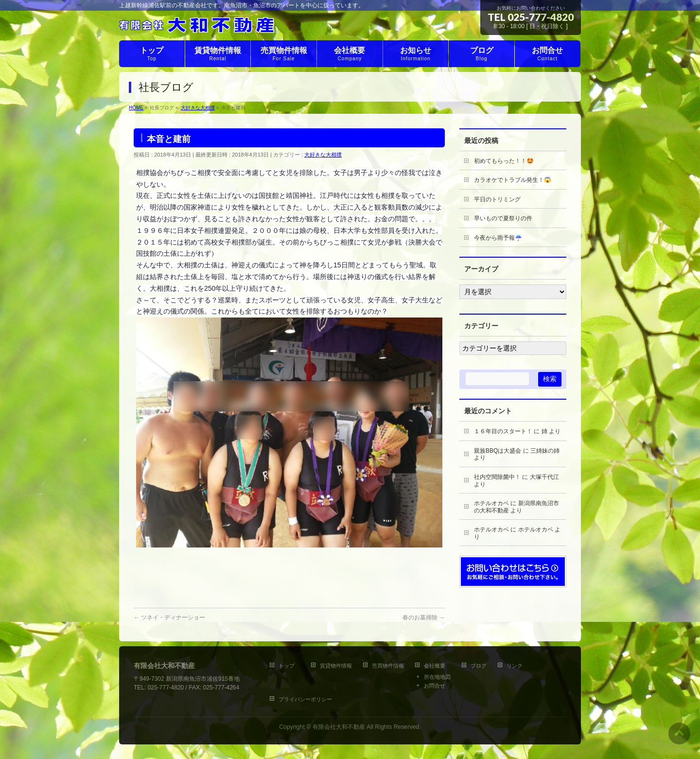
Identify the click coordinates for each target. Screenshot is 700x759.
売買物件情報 (388, 666)
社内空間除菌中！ (497, 477)
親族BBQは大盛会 (498, 451)
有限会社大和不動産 (339, 727)
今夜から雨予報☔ (498, 238)
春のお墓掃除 (424, 618)
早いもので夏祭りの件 (503, 218)
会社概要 (435, 666)
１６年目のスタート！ (503, 431)
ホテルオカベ (491, 503)
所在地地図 (437, 677)
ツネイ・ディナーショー (169, 618)
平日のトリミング (497, 199)
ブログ (479, 666)
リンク (515, 666)
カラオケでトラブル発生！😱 (513, 180)
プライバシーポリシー (305, 699)
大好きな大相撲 (323, 155)
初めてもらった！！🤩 (504, 161)
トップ (289, 666)
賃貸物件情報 (336, 666)
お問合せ (435, 686)
